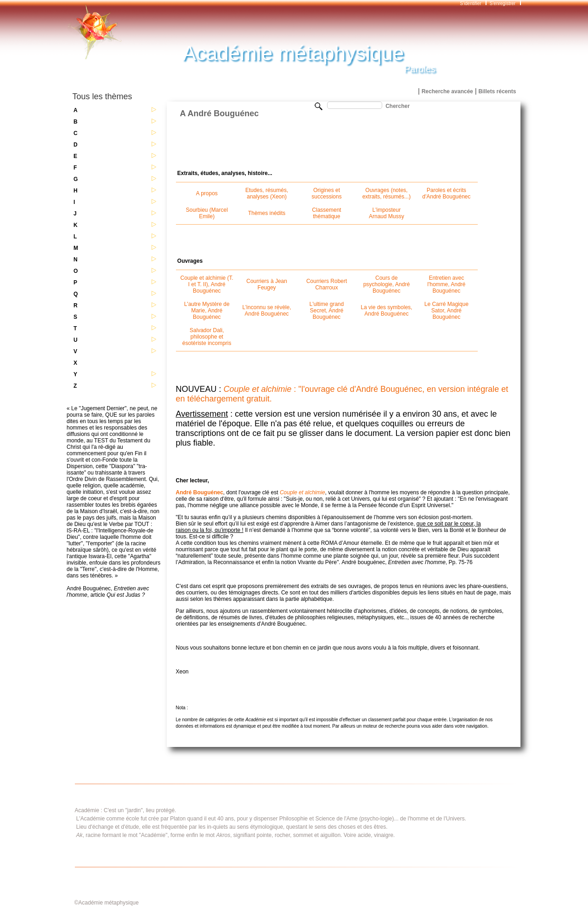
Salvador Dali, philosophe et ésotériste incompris (207, 337)
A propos (207, 193)
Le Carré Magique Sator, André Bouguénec (447, 311)
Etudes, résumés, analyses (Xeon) (267, 193)
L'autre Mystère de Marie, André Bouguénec (207, 311)
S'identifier (471, 3)
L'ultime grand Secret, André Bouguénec (326, 311)
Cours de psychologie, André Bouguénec (387, 284)
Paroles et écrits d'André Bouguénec (446, 193)
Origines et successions (326, 193)
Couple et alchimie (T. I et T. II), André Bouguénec (207, 284)
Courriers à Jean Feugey (267, 284)
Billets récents (497, 91)
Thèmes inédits (267, 213)
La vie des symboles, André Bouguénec (386, 311)
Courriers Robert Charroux (327, 284)
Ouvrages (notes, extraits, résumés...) (387, 193)
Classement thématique (326, 213)
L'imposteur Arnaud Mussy (387, 213)
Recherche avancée (447, 91)
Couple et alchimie (302, 492)
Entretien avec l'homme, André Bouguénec (446, 284)
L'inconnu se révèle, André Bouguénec (266, 311)
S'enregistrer (503, 3)
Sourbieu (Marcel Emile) (207, 213)
